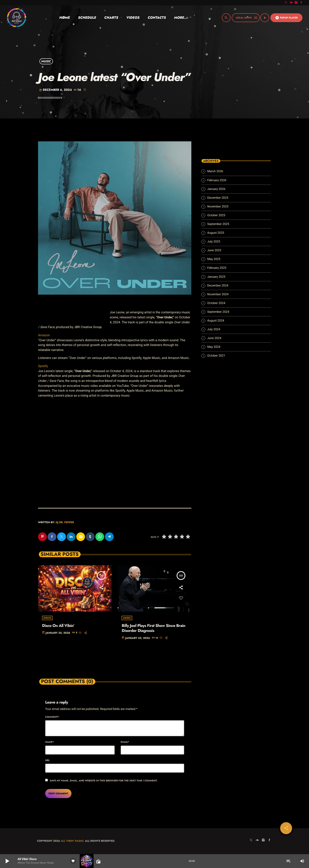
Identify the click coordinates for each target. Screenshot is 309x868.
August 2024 (216, 321)
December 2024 (218, 285)
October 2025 (216, 215)
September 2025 (218, 224)
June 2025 (214, 250)
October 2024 (216, 303)
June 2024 (214, 338)
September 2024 (218, 312)
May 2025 (214, 259)
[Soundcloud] (291, 3)
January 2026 (216, 189)
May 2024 (214, 347)
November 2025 (218, 206)
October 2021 (216, 356)
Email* (125, 742)
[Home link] (17, 18)
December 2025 (218, 198)
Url (47, 760)
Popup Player (286, 18)
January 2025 (216, 277)
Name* (49, 742)
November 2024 (218, 294)
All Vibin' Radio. (72, 841)
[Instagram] (296, 3)
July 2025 (214, 241)
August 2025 (216, 233)
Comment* (52, 717)
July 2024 (214, 329)
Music (46, 61)
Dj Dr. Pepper (65, 522)
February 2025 (217, 268)
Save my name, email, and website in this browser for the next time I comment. (104, 781)
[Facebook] (301, 3)
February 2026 (217, 180)
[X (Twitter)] (286, 3)
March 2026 (215, 171)
